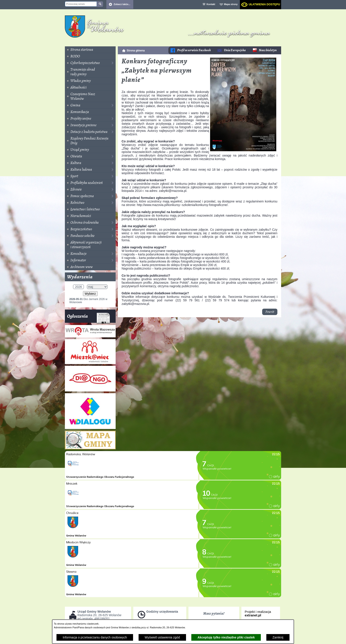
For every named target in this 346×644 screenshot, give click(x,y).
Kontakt (211, 4)
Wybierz (90, 294)
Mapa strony (231, 4)
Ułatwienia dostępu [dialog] (264, 4)
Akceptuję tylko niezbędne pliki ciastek (226, 637)
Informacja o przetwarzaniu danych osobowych (95, 637)
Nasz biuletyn (268, 50)
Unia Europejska (235, 50)
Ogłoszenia (89, 318)
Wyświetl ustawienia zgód (162, 637)
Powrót (270, 312)
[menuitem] (90, 50)
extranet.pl (253, 615)
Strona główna (136, 51)
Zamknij (278, 637)
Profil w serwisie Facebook (194, 50)
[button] (243, 150)
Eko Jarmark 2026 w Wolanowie (88, 301)
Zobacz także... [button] (122, 4)
